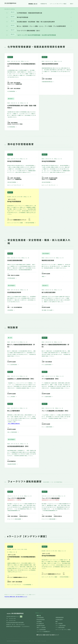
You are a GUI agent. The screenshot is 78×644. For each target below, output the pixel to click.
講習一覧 (39, 615)
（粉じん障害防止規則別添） (14, 424)
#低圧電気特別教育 (13, 464)
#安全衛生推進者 (12, 278)
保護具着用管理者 (60, 617)
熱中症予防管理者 (39, 17)
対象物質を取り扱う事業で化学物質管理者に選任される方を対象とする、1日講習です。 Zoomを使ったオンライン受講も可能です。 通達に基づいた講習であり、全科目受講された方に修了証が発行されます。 (22, 114)
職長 (57, 621)
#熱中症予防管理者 (13, 182)
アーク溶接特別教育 (60, 627)
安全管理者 (39, 621)
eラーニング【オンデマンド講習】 (58, 4)
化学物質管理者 (40, 617)
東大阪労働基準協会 (11, 3)
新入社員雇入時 (40, 623)
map (21, 617)
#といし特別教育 (12, 397)
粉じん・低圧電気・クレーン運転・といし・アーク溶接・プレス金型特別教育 (39, 26)
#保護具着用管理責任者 (48, 82)
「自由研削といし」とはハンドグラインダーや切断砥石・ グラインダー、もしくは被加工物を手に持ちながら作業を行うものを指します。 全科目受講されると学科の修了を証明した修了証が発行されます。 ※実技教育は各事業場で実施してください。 (22, 385)
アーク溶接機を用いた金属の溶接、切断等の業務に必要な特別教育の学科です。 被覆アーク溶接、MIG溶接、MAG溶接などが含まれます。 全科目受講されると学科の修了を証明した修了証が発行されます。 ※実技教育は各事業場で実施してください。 (56, 385)
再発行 (72, 4)
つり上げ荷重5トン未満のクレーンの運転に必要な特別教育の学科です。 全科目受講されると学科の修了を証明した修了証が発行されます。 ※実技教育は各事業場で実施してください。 (56, 417)
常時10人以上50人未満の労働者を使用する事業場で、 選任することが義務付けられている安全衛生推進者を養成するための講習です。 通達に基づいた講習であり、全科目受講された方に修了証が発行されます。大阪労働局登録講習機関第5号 (22, 267)
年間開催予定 (44, 4)
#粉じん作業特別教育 (13, 432)
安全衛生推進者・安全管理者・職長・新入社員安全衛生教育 (39, 21)
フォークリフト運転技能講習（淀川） (39, 30)
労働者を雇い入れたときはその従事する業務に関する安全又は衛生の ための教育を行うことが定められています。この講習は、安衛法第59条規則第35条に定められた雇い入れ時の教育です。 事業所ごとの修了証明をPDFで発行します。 (56, 299)
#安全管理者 (11, 310)
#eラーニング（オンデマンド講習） (16, 223)
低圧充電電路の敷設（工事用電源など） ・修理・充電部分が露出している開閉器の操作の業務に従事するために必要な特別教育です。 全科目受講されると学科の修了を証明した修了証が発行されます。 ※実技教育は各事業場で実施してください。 (22, 453)
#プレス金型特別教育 (13, 365)
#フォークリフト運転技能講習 (15, 519)
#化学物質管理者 (12, 91)
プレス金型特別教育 (41, 630)
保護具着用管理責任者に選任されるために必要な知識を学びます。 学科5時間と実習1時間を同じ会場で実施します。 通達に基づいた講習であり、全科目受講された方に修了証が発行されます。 (56, 71)
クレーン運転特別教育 (61, 625)
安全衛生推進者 (59, 620)
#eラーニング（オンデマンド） (15, 185)
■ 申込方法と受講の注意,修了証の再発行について (48, 635)
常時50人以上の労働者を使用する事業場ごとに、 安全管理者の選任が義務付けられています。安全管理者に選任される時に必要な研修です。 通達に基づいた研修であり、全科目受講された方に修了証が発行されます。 (22, 299)
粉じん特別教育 (59, 623)
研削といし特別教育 (41, 627)
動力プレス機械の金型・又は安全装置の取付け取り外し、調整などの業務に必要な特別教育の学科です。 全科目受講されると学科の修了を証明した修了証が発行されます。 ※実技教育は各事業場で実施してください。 (22, 354)
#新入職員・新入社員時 (48, 310)
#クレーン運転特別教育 (48, 427)
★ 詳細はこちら (24, 61)
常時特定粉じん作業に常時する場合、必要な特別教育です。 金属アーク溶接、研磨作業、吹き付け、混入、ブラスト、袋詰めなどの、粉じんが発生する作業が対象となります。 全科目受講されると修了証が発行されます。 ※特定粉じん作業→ (22, 418)
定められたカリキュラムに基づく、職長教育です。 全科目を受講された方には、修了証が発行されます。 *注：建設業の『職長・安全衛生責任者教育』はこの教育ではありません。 (56, 266)
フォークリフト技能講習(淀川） (44, 631)
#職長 (44, 276)
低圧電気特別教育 (41, 625)
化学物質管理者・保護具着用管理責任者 (39, 13)
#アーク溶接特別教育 (47, 397)
